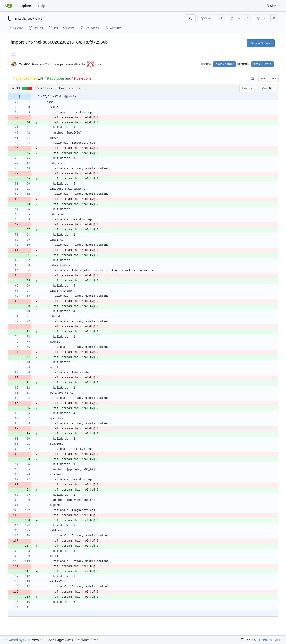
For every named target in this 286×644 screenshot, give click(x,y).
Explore (25, 6)
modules (23, 18)
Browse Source (261, 43)
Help (42, 6)
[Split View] (263, 78)
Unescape (249, 88)
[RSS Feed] (190, 18)
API (278, 640)
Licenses (266, 640)
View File (268, 88)
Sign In (273, 6)
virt (39, 18)
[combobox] (253, 78)
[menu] (274, 78)
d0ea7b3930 (224, 64)
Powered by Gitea (18, 640)
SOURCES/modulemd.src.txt (58, 89)
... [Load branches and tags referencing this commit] (13, 53)
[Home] (9, 6)
